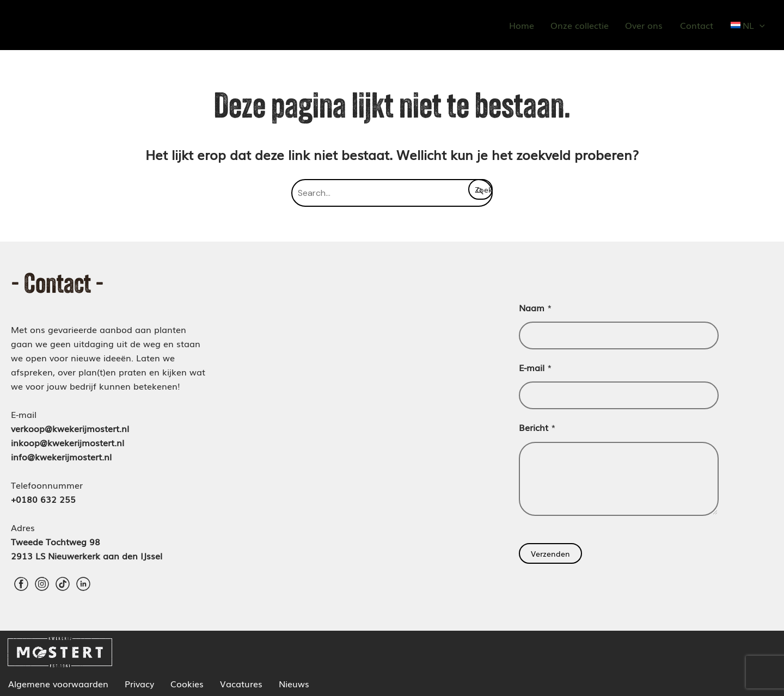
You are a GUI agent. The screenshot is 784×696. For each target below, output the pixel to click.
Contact (697, 25)
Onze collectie (580, 25)
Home (522, 25)
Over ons (644, 25)
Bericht (537, 427)
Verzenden (550, 553)
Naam (535, 307)
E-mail (535, 367)
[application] (759, 25)
